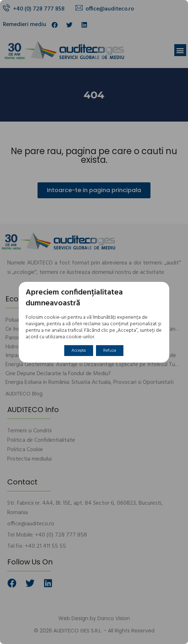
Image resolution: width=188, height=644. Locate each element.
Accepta (79, 351)
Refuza (110, 351)
